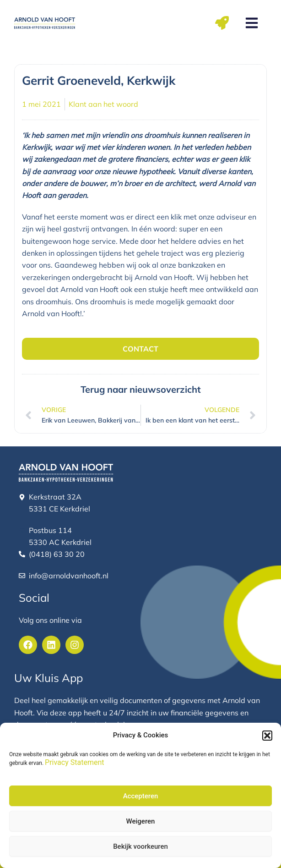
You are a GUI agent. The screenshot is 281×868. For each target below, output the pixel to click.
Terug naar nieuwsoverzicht (141, 389)
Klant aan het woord (103, 104)
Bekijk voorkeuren (140, 846)
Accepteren (141, 796)
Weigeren (141, 821)
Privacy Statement (74, 762)
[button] (267, 736)
